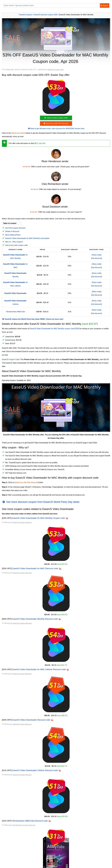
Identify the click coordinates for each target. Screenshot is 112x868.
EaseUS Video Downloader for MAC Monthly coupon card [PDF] (54, 329)
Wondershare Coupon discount (24, 825)
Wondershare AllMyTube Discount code (30, 821)
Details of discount (12, 231)
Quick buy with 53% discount (56, 123)
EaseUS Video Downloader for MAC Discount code (35, 568)
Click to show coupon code (56, 118)
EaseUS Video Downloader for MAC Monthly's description (27, 238)
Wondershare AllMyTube (15, 312)
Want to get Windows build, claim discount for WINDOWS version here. (56, 129)
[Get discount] (97, 258)
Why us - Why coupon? (14, 242)
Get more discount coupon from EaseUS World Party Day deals (41, 502)
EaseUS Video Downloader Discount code (31, 720)
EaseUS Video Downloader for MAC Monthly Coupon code (39, 518)
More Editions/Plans (13, 235)
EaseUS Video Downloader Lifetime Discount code (35, 770)
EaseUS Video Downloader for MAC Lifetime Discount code (39, 669)
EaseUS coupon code (56, 69)
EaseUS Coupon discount (22, 522)
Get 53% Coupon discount (15, 228)
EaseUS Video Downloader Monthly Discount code (35, 619)
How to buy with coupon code (17, 245)
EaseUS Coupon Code (11, 359)
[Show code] (97, 255)
